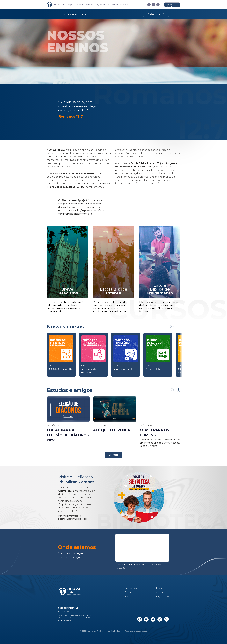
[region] (113, 350)
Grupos (70, 5)
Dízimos (124, 5)
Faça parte (170, 5)
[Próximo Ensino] (178, 390)
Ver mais (113, 455)
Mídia (115, 5)
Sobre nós (59, 5)
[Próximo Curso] (178, 327)
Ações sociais (103, 5)
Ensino (80, 5)
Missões (90, 5)
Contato (161, 592)
